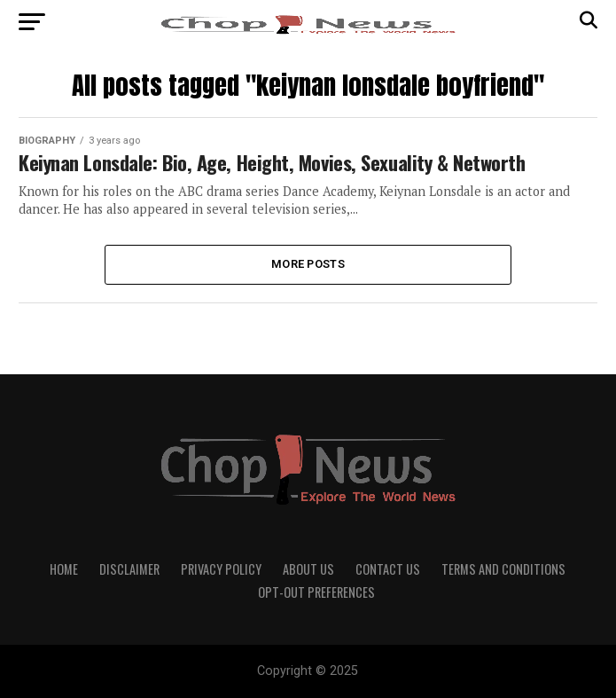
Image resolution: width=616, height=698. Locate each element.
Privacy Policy (221, 569)
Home (64, 569)
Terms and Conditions (503, 569)
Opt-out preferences (316, 592)
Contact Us (388, 569)
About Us (308, 569)
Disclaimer (129, 569)
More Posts (308, 264)
